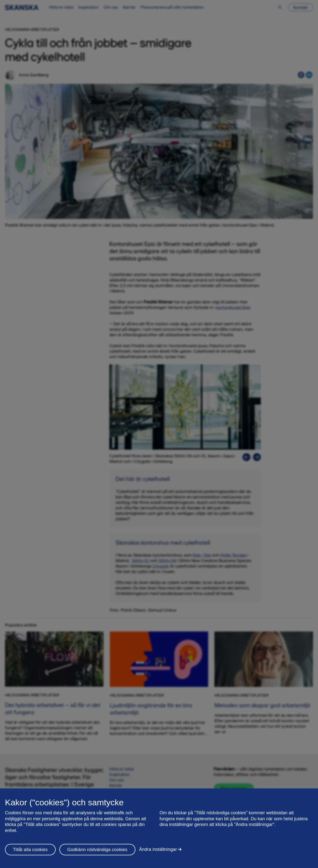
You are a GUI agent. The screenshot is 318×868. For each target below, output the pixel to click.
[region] (159, 828)
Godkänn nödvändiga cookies (97, 850)
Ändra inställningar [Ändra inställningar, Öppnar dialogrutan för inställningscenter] (158, 849)
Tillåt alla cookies (30, 850)
